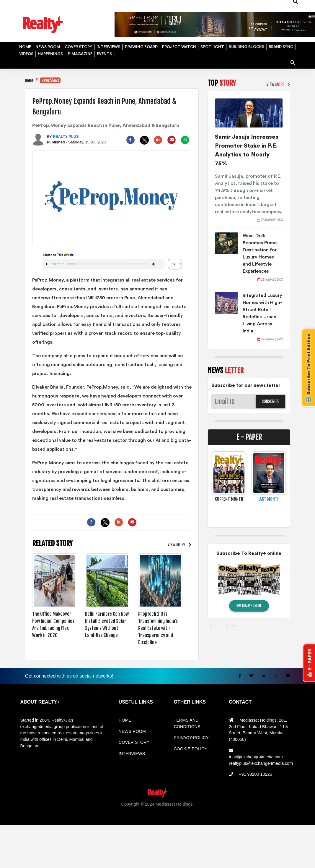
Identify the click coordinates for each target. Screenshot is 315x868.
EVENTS (104, 53)
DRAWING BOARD (140, 46)
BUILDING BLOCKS (246, 46)
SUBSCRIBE (270, 401)
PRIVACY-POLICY (191, 738)
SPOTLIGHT (212, 46)
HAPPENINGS (50, 53)
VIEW (177, 545)
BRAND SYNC (280, 46)
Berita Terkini (104, 817)
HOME (24, 46)
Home (29, 80)
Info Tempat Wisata (154, 817)
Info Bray (127, 817)
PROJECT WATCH (178, 46)
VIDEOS (26, 53)
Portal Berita (185, 817)
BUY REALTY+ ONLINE (249, 606)
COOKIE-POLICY (190, 749)
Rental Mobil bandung (25, 810)
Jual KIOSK (276, 810)
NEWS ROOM (47, 46)
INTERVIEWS (107, 46)
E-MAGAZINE (79, 53)
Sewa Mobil (133, 810)
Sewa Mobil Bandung (67, 810)
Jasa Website (211, 817)
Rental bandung (105, 810)
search (293, 60)
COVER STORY (77, 46)
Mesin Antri (299, 810)
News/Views (50, 80)
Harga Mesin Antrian (202, 810)
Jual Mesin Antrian (164, 810)
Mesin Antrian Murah (244, 810)
